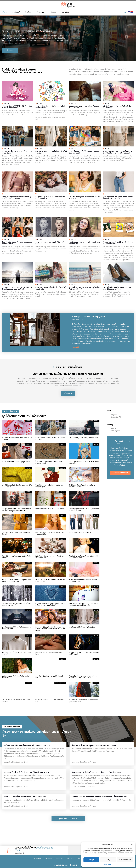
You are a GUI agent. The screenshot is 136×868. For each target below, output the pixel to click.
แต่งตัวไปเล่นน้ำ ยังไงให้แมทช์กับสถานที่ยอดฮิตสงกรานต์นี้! (84, 152)
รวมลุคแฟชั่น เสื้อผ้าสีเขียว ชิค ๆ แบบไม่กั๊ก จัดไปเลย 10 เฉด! (27, 772)
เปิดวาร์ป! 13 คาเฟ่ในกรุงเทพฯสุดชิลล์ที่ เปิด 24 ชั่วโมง (16, 557)
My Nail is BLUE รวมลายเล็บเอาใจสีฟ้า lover (49, 653)
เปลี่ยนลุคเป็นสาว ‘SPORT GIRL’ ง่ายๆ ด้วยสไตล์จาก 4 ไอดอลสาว (17, 107)
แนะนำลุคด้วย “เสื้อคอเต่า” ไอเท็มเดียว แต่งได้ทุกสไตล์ (17, 653)
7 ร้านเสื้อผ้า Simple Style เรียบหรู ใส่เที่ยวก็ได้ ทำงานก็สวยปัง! (84, 288)
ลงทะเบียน (66, 12)
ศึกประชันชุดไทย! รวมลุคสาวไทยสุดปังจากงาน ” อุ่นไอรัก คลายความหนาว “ (83, 677)
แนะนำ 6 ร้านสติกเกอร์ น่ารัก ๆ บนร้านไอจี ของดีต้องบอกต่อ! (50, 107)
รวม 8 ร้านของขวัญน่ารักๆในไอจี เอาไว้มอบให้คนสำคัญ (17, 439)
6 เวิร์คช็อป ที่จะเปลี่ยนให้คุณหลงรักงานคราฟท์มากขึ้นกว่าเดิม (82, 486)
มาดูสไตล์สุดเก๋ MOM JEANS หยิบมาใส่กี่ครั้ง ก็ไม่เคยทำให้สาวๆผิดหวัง (118, 198)
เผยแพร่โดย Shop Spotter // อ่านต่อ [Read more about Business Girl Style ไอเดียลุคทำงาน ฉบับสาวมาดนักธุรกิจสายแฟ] (84, 787)
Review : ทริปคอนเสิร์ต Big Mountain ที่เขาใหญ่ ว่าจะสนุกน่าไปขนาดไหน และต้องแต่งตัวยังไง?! (50, 629)
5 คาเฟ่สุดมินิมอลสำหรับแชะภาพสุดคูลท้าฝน (89, 317)
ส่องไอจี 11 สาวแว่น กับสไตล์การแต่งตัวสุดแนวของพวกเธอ (17, 243)
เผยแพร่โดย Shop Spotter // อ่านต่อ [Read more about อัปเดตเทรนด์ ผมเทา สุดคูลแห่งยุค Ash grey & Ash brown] (84, 762)
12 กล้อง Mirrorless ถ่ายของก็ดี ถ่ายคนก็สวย (49, 677)
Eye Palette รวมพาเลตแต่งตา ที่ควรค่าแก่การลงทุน (16, 701)
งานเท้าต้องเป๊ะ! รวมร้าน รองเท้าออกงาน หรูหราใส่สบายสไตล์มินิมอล (117, 288)
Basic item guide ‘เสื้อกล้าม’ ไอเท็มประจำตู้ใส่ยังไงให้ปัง (51, 288)
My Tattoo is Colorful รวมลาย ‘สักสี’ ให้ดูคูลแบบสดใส (84, 462)
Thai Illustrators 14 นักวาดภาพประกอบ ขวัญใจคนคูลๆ (49, 486)
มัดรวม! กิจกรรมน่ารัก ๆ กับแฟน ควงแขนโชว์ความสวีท (50, 439)
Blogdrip (114, 415)
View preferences (125, 860)
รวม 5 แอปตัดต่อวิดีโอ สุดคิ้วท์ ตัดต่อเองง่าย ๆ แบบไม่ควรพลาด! (17, 628)
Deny (108, 860)
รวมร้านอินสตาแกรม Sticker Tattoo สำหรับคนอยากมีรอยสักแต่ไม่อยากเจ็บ (84, 604)
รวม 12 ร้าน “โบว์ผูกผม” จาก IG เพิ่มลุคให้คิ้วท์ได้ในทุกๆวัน (50, 581)
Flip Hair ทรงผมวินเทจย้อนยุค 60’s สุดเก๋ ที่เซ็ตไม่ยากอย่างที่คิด (84, 557)
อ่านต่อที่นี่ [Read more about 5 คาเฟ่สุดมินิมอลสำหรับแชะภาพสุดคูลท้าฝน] (75, 348)
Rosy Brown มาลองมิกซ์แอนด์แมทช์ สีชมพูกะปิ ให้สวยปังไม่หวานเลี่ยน (17, 198)
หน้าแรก (5, 12)
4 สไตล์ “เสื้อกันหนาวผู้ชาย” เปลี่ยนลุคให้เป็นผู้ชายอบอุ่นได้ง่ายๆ (84, 701)
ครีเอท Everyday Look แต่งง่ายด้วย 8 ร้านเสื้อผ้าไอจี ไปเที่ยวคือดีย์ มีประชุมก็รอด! (117, 152)
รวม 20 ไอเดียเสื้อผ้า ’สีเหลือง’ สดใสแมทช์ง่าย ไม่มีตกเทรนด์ (17, 486)
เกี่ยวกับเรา (28, 12)
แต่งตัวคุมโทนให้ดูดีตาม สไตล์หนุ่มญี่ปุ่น (82, 627)
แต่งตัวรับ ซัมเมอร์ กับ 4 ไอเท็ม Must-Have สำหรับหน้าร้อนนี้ (118, 107)
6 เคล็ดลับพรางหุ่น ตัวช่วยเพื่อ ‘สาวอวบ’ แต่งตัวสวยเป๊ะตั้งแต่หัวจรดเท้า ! (99, 797)
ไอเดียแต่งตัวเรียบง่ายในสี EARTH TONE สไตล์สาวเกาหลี (49, 462)
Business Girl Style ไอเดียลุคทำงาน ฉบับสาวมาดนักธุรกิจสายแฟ (96, 772)
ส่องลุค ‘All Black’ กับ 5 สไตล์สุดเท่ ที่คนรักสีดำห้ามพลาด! (84, 653)
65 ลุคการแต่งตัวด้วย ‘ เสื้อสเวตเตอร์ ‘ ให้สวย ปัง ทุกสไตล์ (50, 198)
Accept (91, 860)
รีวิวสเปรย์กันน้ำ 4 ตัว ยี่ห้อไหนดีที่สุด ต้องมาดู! (51, 509)
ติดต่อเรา (54, 12)
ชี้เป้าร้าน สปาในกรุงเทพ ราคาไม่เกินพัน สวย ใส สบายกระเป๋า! (50, 557)
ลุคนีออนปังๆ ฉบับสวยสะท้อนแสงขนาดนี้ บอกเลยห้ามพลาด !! (27, 745)
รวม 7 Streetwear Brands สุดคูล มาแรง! (16, 462)
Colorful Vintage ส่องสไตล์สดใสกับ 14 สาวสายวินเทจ (85, 198)
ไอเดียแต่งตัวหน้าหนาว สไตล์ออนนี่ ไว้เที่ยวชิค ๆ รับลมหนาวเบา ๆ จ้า (17, 604)
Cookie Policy (107, 864)
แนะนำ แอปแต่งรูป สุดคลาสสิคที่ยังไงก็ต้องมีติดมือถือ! (51, 243)
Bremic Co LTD (116, 417)
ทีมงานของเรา (42, 12)
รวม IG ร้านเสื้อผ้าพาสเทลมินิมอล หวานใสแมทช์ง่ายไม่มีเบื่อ (83, 581)
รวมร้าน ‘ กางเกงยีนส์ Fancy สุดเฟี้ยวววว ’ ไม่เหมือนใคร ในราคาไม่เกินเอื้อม (50, 604)
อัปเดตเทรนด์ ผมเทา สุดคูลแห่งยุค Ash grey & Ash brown (84, 107)
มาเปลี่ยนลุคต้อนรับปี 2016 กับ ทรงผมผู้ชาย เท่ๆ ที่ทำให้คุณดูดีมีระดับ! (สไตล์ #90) (16, 510)
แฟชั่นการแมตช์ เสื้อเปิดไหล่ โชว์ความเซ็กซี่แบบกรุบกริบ (16, 677)
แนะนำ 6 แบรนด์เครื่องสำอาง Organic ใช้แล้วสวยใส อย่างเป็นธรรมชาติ (17, 581)
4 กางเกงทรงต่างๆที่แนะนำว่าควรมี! (81, 533)
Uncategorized (116, 431)
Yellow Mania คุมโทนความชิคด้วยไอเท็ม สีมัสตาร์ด (16, 533)
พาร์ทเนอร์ (16, 12)
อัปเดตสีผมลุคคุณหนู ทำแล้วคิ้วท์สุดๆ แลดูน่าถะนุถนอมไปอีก (50, 533)
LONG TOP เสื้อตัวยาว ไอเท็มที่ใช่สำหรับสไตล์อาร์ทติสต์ (51, 152)
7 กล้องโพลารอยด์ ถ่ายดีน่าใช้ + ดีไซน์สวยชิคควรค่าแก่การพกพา (118, 243)
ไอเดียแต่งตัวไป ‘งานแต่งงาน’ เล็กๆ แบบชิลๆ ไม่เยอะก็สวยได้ (17, 152)
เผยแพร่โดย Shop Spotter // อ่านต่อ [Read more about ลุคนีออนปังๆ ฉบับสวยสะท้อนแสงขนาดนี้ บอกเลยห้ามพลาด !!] (16, 762)
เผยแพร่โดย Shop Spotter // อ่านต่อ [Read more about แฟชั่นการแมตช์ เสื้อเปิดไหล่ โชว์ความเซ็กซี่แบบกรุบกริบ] (16, 806)
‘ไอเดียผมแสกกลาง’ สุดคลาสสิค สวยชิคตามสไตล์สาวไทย (84, 243)
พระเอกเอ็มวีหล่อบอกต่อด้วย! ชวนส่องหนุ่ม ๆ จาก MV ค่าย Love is (27, 31)
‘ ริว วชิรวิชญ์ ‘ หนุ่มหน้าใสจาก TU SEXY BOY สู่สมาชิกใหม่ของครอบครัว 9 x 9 (17, 288)
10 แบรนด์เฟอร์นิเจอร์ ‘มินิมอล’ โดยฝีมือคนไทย (50, 701)
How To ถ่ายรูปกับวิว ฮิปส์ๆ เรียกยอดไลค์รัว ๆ (84, 439)
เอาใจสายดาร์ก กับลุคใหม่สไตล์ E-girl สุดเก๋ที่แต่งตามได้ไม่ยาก (84, 510)
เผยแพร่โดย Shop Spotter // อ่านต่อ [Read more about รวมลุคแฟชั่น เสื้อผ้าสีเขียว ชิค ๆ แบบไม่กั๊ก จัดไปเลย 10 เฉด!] (16, 787)
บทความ (6, 25)
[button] (132, 844)
